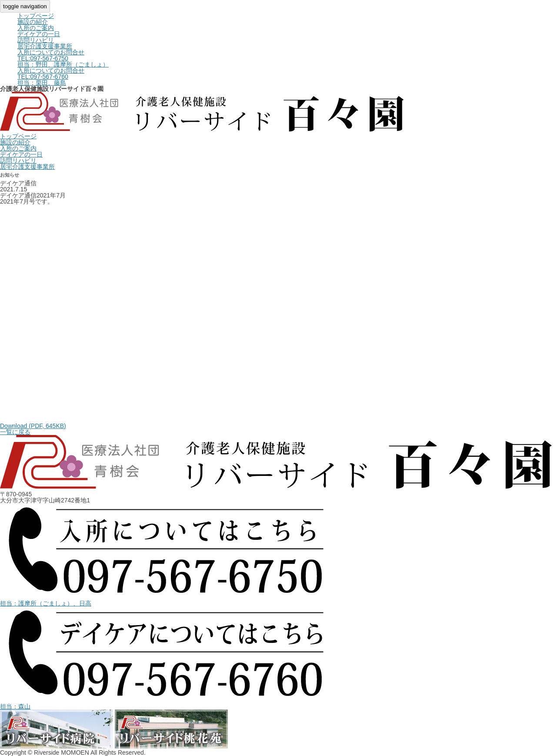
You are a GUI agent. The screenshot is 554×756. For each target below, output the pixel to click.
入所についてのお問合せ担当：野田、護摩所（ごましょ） (63, 58)
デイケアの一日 (39, 34)
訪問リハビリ (36, 40)
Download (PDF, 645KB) (33, 426)
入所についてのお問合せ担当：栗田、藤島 (51, 77)
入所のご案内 (36, 28)
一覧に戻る (15, 432)
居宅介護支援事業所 (45, 46)
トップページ (36, 16)
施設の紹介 (33, 22)
